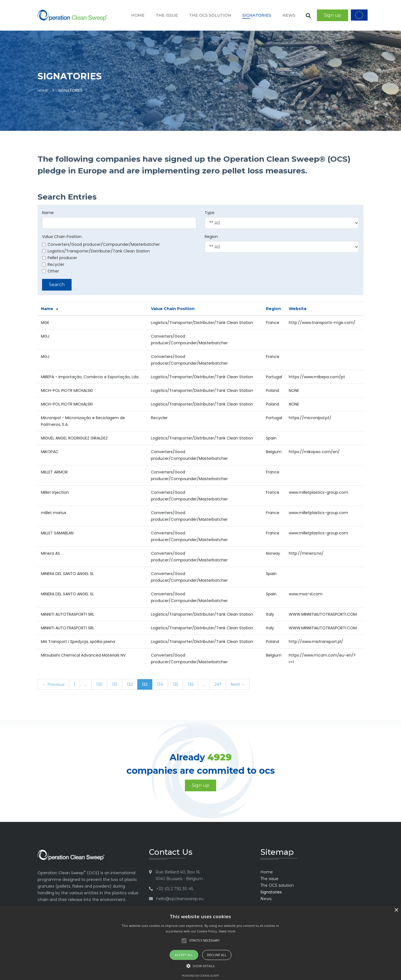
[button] (200, 966)
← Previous (53, 684)
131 (115, 684)
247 (218, 684)
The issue (167, 15)
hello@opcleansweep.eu (180, 899)
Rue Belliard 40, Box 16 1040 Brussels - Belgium (179, 875)
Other (51, 271)
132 (130, 684)
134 (160, 684)
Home (138, 15)
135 (175, 684)
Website (298, 309)
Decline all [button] (217, 955)
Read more (227, 931)
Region (211, 237)
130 (99, 684)
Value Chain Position (62, 237)
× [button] (396, 910)
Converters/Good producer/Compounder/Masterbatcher (101, 244)
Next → (238, 684)
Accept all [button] (184, 955)
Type (210, 213)
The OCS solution (210, 15)
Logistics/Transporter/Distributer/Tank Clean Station (96, 251)
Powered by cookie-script (200, 976)
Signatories (257, 15)
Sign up (332, 15)
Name (48, 213)
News (289, 15)
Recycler (53, 264)
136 (190, 684)
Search (57, 285)
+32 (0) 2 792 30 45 (175, 889)
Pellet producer (60, 258)
